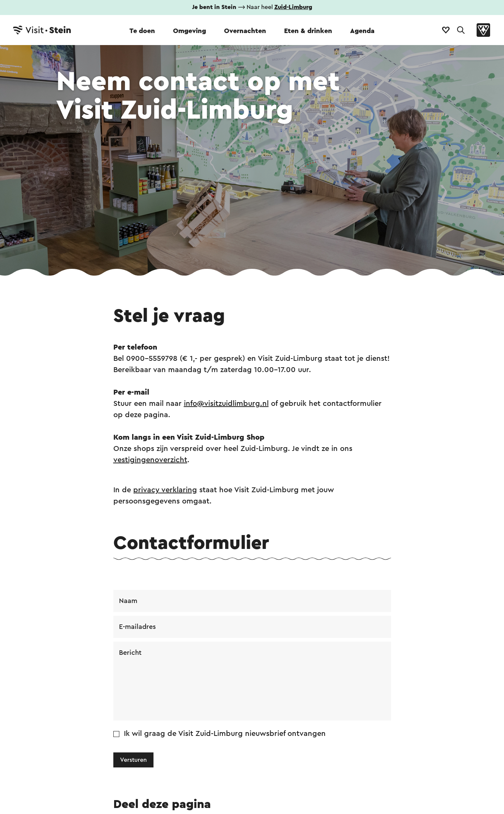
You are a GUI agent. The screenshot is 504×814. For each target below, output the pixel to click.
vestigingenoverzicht (150, 460)
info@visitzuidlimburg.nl (226, 404)
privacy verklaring (165, 490)
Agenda (362, 31)
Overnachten (245, 31)
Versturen (133, 760)
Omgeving (190, 31)
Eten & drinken (308, 31)
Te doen (142, 31)
